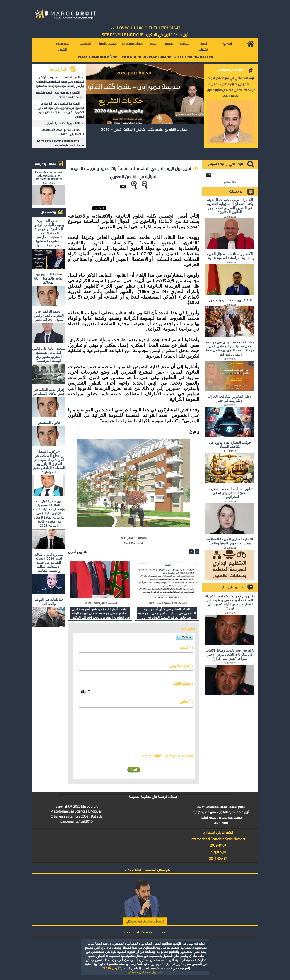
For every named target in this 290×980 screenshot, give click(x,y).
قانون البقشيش (49, 423)
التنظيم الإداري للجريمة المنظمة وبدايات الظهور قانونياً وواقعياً (230, 541)
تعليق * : (186, 701)
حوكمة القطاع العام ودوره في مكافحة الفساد (230, 445)
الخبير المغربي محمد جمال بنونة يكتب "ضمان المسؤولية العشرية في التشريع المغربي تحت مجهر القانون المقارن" (230, 206)
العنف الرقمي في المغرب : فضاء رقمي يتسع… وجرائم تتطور (49, 315)
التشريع (228, 44)
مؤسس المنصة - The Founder (145, 869)
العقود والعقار (108, 44)
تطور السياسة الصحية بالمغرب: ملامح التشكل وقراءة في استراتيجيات (230, 493)
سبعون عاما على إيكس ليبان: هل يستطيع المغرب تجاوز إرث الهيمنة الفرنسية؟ (49, 355)
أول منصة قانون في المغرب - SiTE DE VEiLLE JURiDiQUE (145, 35)
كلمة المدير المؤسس (231, 70)
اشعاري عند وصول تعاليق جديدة (167, 756)
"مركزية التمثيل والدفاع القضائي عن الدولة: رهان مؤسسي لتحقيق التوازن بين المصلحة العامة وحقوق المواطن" (49, 462)
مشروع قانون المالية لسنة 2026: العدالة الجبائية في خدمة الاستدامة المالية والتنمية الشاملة (49, 563)
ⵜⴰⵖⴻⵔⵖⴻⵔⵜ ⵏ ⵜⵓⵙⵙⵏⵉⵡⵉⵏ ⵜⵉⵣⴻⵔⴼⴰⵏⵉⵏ (145, 28)
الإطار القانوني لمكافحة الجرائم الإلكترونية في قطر (230, 398)
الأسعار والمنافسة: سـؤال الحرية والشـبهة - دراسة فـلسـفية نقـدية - (60, 95)
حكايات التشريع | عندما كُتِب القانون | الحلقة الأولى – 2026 (62, 132)
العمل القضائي (203, 47)
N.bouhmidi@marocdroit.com (145, 932)
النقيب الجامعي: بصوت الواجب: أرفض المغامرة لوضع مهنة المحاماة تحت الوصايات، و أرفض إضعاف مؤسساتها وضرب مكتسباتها (60, 82)
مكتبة (169, 44)
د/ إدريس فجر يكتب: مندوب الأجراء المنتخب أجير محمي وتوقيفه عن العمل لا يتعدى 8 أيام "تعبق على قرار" (230, 602)
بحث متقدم (230, 182)
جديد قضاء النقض (62, 47)
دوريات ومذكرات (133, 44)
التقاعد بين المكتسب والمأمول (63, 123)
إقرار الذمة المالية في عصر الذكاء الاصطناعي (49, 392)
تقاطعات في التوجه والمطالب (49, 602)
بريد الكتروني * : (181, 665)
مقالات (185, 44)
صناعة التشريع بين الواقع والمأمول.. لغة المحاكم (49, 278)
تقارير (153, 44)
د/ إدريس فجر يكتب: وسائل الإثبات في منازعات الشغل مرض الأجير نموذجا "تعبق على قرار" (230, 654)
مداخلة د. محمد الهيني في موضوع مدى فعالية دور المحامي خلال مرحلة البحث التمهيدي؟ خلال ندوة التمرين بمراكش (230, 348)
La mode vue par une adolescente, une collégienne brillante (60, 143)
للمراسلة (85, 44)
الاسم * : (186, 648)
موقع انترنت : (183, 684)
